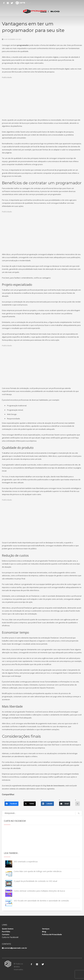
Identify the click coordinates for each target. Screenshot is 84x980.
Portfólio (6, 932)
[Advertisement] (42, 97)
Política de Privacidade (52, 934)
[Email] (65, 804)
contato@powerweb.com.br (16, 948)
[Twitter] (30, 804)
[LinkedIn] (47, 804)
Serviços (46, 929)
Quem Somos (8, 929)
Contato (6, 934)
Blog (44, 932)
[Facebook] (11, 804)
